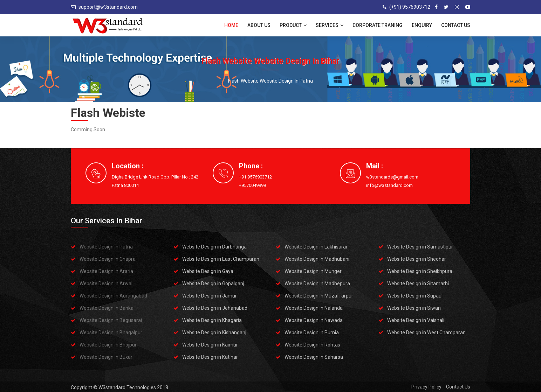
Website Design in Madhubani (317, 259)
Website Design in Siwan (414, 308)
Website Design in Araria (106, 271)
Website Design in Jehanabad (215, 308)
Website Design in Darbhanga (214, 247)
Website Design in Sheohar (417, 259)
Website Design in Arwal (106, 283)
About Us (259, 25)
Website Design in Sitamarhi (418, 283)
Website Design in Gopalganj (213, 283)
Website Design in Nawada (314, 320)
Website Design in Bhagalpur (111, 332)
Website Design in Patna (106, 247)
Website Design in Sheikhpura (420, 271)
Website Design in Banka (107, 308)
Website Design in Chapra (108, 259)
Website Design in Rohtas (312, 345)
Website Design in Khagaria (212, 320)
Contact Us (456, 25)
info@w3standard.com (389, 185)
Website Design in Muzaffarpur (319, 296)
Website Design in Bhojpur (108, 345)
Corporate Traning (378, 25)
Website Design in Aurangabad (113, 296)
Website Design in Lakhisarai (316, 247)
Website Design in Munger (313, 271)
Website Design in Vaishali (416, 320)
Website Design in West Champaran (426, 332)
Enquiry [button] (422, 25)
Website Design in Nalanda (314, 308)
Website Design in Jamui (209, 296)
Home (231, 25)
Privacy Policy (426, 387)
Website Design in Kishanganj (214, 332)
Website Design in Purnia (312, 332)
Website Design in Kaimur (210, 345)
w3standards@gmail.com (392, 177)
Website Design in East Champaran (221, 259)
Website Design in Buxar (106, 357)
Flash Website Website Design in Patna (270, 81)
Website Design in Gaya (208, 271)
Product (293, 25)
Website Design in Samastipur (420, 247)
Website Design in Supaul (415, 296)
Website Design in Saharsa (314, 357)
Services (330, 25)
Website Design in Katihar (210, 357)
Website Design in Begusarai (111, 320)
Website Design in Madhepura (317, 283)
